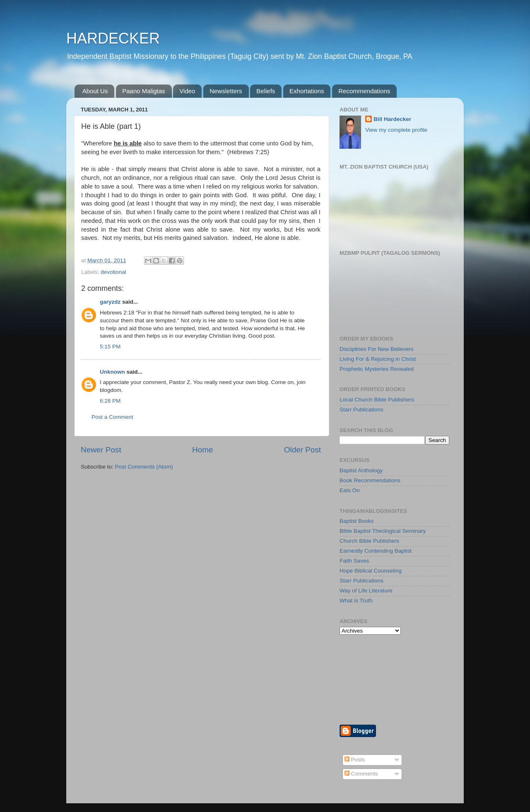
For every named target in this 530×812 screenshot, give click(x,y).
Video (187, 91)
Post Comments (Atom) (144, 467)
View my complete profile (396, 130)
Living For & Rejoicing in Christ (378, 359)
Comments (361, 774)
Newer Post (101, 450)
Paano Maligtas (143, 91)
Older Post (302, 450)
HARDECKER (113, 38)
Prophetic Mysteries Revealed (377, 369)
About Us (95, 91)
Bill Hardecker (392, 119)
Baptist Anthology (361, 470)
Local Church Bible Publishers (377, 400)
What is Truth (356, 601)
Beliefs (266, 91)
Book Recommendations (370, 480)
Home (202, 450)
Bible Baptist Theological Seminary (383, 531)
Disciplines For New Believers (377, 349)
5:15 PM (110, 347)
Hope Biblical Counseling (371, 571)
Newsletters (226, 91)
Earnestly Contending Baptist (376, 551)
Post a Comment (112, 417)
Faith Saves (354, 561)
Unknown (112, 372)
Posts (355, 760)
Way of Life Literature (366, 591)
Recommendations (364, 91)
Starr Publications (361, 410)
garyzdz (110, 302)
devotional (113, 272)
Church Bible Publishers (369, 541)
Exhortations (307, 91)
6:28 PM (110, 401)
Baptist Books (357, 521)
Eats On (350, 490)
